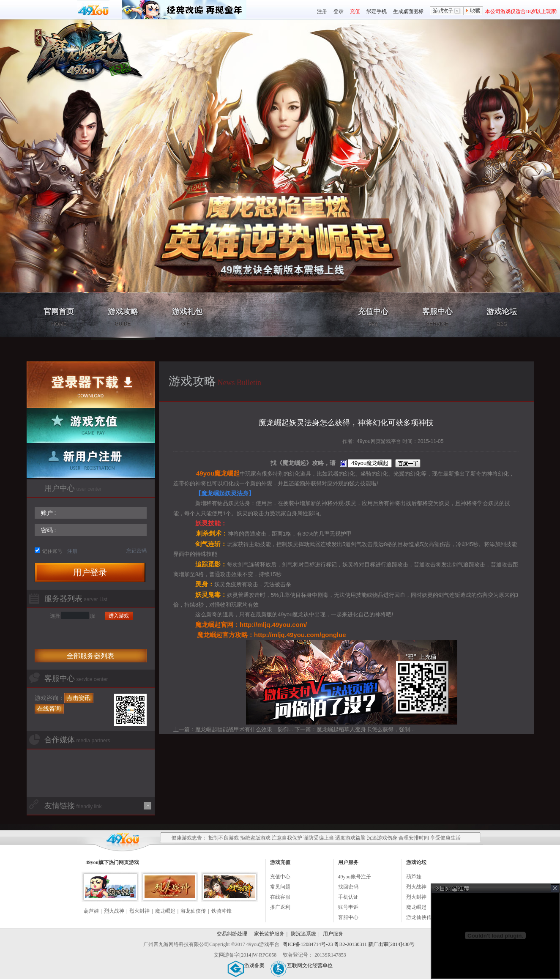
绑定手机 (377, 11)
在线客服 (280, 897)
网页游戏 (129, 862)
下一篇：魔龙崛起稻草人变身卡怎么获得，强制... (355, 729)
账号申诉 (348, 907)
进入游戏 (119, 616)
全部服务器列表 (90, 656)
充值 (355, 11)
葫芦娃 (91, 911)
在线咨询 (49, 708)
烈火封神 (139, 911)
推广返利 (280, 907)
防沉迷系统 (303, 934)
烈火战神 (114, 911)
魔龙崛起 (165, 911)
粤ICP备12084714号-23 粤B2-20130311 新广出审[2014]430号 (349, 944)
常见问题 (280, 887)
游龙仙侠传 (193, 911)
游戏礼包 (187, 317)
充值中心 (373, 317)
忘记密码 (137, 551)
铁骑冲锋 (221, 911)
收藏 (473, 11)
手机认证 (348, 897)
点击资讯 (79, 698)
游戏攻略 (123, 317)
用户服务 (333, 934)
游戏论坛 (502, 317)
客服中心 (437, 317)
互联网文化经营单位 (301, 965)
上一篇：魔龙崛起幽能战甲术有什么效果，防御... (233, 729)
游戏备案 (246, 965)
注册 (322, 11)
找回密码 (348, 887)
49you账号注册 (355, 877)
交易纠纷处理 (232, 934)
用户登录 (90, 572)
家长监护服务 (269, 934)
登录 (339, 11)
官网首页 (59, 317)
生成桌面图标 (408, 11)
